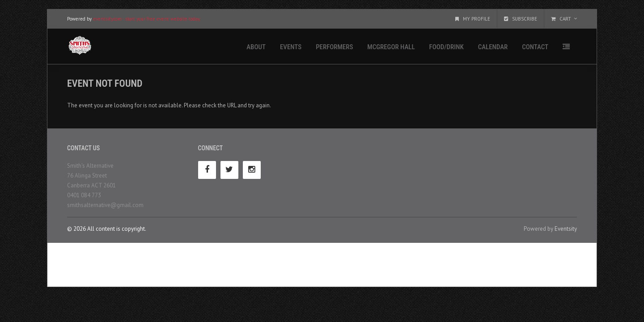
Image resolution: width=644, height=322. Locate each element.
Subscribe (521, 19)
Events (291, 47)
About (256, 47)
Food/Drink (447, 47)
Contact (535, 47)
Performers (334, 47)
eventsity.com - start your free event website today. (147, 19)
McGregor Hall (391, 47)
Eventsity (566, 229)
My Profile (473, 19)
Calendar (493, 47)
